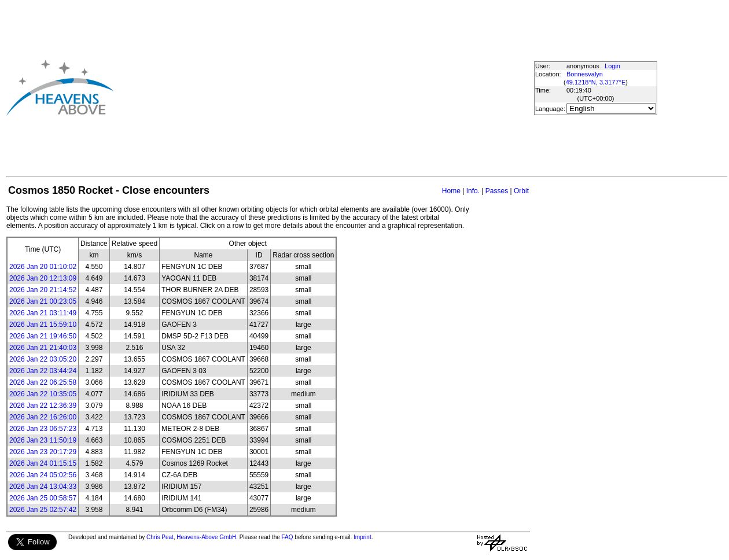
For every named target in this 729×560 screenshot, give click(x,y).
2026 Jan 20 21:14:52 (43, 290)
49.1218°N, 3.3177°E (596, 82)
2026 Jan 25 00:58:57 (43, 498)
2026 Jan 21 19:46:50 (43, 336)
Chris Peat (160, 537)
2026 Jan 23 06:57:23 (43, 429)
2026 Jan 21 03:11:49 (43, 313)
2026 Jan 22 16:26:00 (43, 417)
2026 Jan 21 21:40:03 (43, 348)
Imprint (362, 537)
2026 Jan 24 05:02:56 (43, 475)
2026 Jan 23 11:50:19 (43, 440)
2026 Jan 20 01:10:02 (43, 267)
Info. (473, 191)
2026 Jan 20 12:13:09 (43, 278)
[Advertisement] (323, 87)
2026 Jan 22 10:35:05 (43, 394)
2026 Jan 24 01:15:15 (43, 463)
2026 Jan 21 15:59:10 (43, 325)
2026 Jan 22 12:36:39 (43, 406)
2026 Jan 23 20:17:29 (43, 452)
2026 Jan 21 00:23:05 (43, 301)
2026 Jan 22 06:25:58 (43, 382)
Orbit (521, 191)
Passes (497, 191)
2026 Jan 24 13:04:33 (43, 487)
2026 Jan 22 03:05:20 (43, 359)
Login (612, 66)
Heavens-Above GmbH (206, 537)
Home (451, 191)
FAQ (288, 537)
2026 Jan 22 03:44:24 (43, 371)
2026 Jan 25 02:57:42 (43, 510)
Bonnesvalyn (585, 74)
